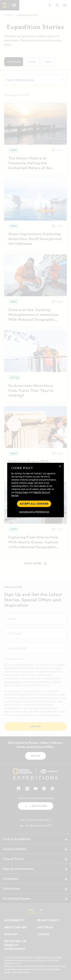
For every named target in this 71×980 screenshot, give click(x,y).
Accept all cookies (34, 504)
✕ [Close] (60, 466)
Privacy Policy (22, 492)
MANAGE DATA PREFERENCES (34, 512)
